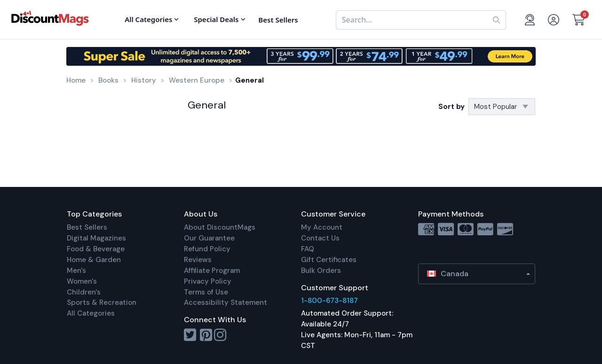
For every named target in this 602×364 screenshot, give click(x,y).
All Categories (91, 313)
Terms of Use (206, 292)
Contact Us (320, 238)
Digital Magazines (96, 238)
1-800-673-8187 (329, 301)
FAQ (308, 249)
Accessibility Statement (226, 302)
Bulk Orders (321, 271)
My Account (322, 227)
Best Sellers (87, 227)
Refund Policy (207, 249)
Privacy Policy (208, 281)
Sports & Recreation (102, 302)
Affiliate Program (212, 271)
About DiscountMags (220, 227)
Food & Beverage (96, 249)
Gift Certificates (329, 260)
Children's (84, 292)
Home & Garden (94, 260)
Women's (82, 281)
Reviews (198, 260)
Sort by (451, 107)
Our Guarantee (209, 238)
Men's (76, 271)
